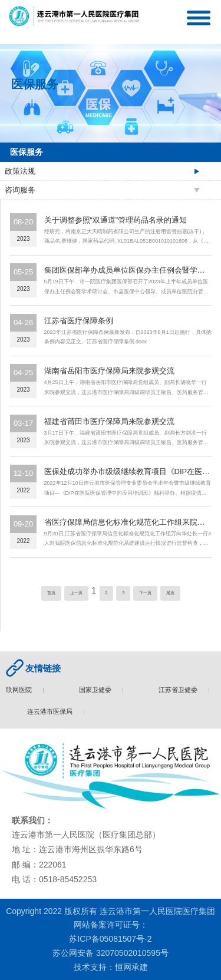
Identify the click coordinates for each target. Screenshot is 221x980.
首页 (51, 593)
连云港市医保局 (52, 711)
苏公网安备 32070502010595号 (111, 953)
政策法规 (20, 171)
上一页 (76, 593)
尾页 (170, 593)
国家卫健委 (98, 690)
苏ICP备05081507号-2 (110, 939)
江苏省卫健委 (180, 690)
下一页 (145, 593)
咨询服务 (20, 190)
